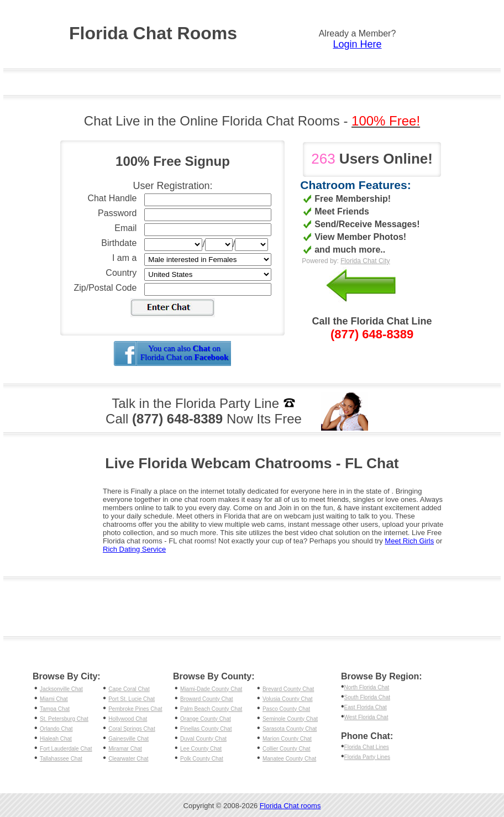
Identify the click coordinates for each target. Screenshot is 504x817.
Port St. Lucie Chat (132, 699)
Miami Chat (54, 699)
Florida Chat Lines (367, 747)
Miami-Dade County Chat (211, 689)
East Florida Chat (366, 707)
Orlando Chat (56, 729)
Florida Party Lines (367, 757)
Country (121, 273)
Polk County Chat (202, 759)
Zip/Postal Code (106, 288)
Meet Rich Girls (409, 541)
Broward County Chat (207, 699)
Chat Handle (112, 198)
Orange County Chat (206, 719)
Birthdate (119, 243)
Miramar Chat (125, 749)
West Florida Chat (366, 717)
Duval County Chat (203, 739)
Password (117, 213)
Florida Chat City (365, 261)
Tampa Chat (55, 709)
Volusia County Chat (288, 699)
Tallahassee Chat (61, 759)
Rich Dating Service (134, 549)
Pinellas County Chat (206, 729)
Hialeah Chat (56, 739)
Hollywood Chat (128, 719)
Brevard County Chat (288, 689)
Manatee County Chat (289, 759)
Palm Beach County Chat (211, 709)
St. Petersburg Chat (64, 719)
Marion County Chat (287, 739)
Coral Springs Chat (132, 729)
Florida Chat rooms (290, 806)
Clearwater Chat (128, 759)
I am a (124, 258)
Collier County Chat (287, 749)
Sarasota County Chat (290, 729)
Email (125, 228)
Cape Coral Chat (129, 689)
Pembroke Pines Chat (135, 709)
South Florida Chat (367, 697)
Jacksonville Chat (61, 689)
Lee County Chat (201, 749)
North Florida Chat (367, 687)
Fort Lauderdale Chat (66, 749)
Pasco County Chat (286, 709)
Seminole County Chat (290, 719)
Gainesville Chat (128, 739)
